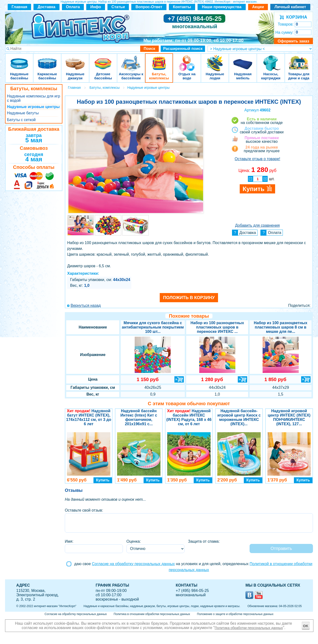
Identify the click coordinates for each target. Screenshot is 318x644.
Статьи (118, 7)
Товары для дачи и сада (299, 60)
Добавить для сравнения (257, 225)
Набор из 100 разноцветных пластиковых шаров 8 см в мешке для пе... (281, 327)
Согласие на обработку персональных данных (133, 564)
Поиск (149, 49)
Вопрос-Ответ (149, 7)
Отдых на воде (187, 60)
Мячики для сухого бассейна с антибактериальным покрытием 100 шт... (153, 327)
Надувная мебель (243, 60)
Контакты (182, 7)
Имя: (69, 541)
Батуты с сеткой (21, 120)
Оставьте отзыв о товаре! (257, 159)
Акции (258, 7)
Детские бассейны (103, 60)
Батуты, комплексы (159, 60)
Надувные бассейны (19, 60)
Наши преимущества (222, 7)
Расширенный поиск (183, 49)
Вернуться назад (86, 305)
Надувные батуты (23, 113)
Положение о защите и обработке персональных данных (235, 614)
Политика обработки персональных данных (249, 628)
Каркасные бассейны (47, 60)
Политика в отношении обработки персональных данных (152, 614)
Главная (19, 7)
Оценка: (134, 541)
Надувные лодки (215, 60)
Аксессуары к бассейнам (131, 60)
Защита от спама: (204, 541)
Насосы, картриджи (271, 60)
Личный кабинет (290, 7)
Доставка (46, 7)
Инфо (96, 7)
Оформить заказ (293, 41)
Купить (103, 480)
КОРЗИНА (295, 17)
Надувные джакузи (75, 60)
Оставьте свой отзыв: (84, 510)
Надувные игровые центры (33, 107)
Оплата (73, 7)
